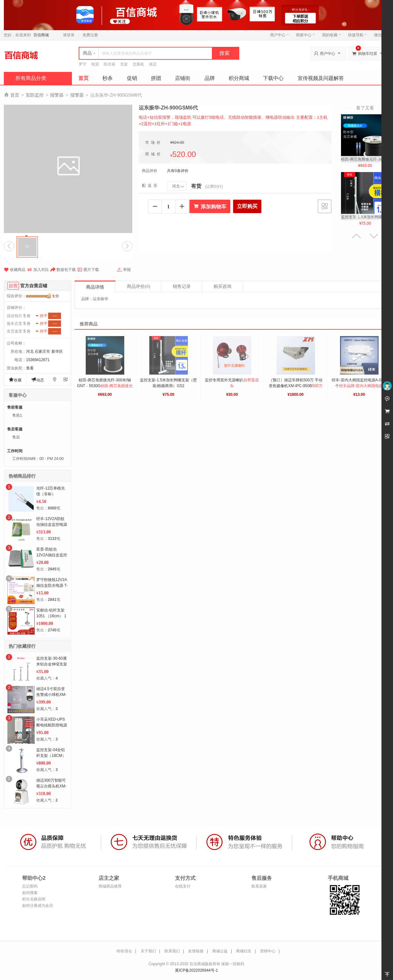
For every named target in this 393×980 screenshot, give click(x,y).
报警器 (57, 95)
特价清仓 (124, 951)
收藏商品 (15, 270)
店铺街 (183, 78)
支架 (124, 64)
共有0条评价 (178, 171)
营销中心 (268, 951)
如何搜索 (30, 893)
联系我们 (172, 951)
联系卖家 (259, 886)
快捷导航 (358, 35)
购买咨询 (223, 286)
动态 (38, 380)
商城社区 (244, 951)
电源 (95, 64)
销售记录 (182, 286)
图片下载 (88, 270)
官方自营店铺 (34, 286)
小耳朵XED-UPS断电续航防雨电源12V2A (52, 725)
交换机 (138, 64)
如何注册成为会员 (38, 906)
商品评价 (138, 286)
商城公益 (220, 951)
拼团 (156, 78)
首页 (83, 78)
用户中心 (279, 35)
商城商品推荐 (110, 886)
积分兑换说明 (34, 899)
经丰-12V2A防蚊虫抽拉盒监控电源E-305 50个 (52, 525)
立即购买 (247, 206)
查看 (30, 368)
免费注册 (90, 35)
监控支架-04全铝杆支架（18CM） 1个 (51, 756)
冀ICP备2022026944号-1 (196, 970)
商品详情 (95, 287)
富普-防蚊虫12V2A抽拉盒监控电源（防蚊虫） (52, 555)
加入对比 (38, 270)
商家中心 (306, 35)
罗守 (83, 64)
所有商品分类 (31, 78)
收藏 (15, 380)
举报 (124, 270)
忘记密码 (30, 886)
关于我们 (148, 951)
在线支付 (183, 886)
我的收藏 (332, 35)
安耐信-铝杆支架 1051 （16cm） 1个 (51, 616)
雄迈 (153, 64)
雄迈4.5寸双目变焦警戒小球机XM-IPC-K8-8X (51, 695)
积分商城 (239, 78)
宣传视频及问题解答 (321, 78)
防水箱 (109, 64)
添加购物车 (210, 206)
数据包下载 (63, 270)
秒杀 (108, 78)
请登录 (69, 35)
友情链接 (196, 951)
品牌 (210, 78)
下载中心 (273, 78)
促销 (132, 78)
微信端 (380, 35)
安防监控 (35, 95)
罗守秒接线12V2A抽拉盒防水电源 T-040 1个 (52, 585)
